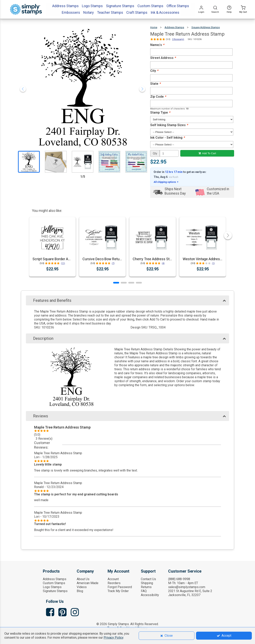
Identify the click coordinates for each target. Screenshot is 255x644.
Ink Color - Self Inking (167, 138)
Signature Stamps (55, 591)
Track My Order (118, 591)
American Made (88, 583)
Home (154, 27)
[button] (116, 283)
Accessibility (150, 595)
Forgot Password (120, 587)
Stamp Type (160, 113)
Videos (82, 587)
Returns (146, 587)
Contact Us (148, 579)
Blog (80, 591)
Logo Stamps (52, 587)
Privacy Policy (113, 638)
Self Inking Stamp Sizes (169, 125)
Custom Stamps (54, 583)
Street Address (163, 58)
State (155, 84)
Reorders (114, 583)
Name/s (157, 45)
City (154, 71)
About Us (83, 579)
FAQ (144, 591)
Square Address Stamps (206, 27)
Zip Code (158, 97)
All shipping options (166, 182)
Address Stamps (174, 27)
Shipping (147, 583)
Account (113, 579)
